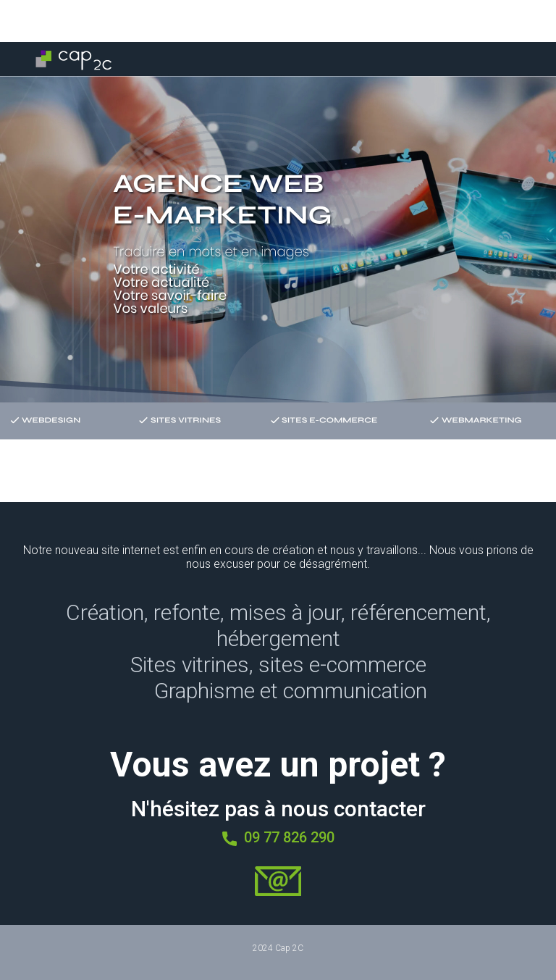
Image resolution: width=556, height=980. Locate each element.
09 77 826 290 (278, 838)
